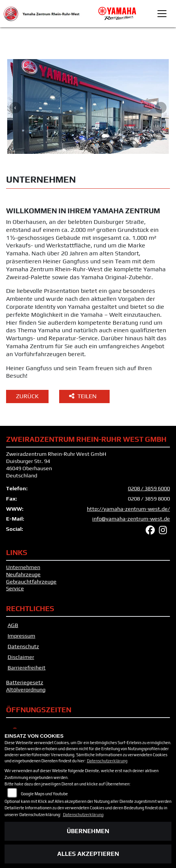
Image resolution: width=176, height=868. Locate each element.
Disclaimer (21, 657)
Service (15, 588)
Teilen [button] (84, 396)
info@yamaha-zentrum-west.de (131, 519)
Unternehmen (23, 567)
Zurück (27, 396)
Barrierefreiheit (27, 668)
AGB (13, 625)
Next (161, 108)
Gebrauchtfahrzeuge (31, 582)
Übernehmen (88, 831)
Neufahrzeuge (23, 574)
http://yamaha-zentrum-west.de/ (128, 509)
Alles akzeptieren (88, 854)
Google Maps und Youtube (44, 794)
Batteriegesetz (25, 682)
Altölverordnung (26, 690)
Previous (15, 108)
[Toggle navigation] (162, 14)
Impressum (21, 636)
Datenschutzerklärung (107, 761)
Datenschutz (23, 646)
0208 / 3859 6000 (149, 488)
